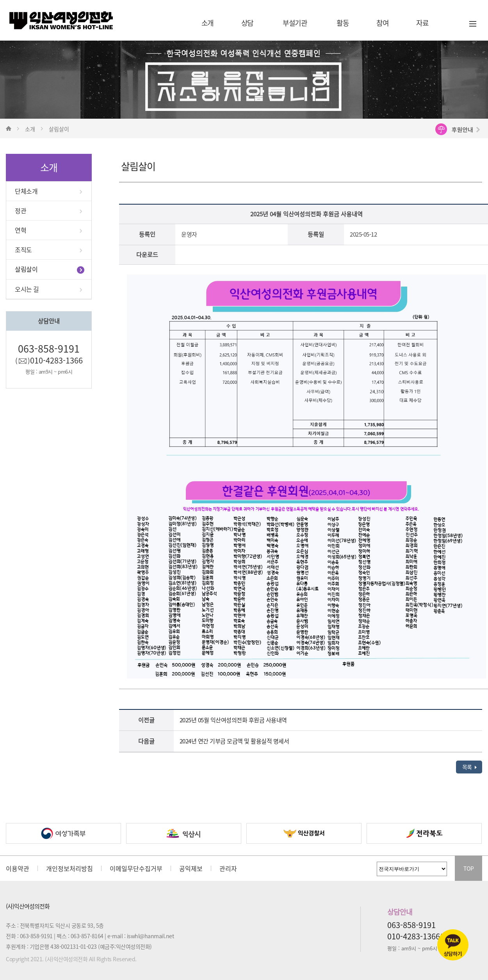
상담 (247, 23)
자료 (422, 23)
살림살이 (26, 269)
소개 (207, 23)
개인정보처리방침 (69, 868)
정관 (20, 210)
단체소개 (26, 191)
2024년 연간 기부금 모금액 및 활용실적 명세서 (234, 741)
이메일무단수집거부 (136, 868)
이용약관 (18, 868)
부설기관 (295, 23)
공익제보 (191, 868)
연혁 (20, 230)
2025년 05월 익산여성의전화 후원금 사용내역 (233, 720)
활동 (343, 23)
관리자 (228, 868)
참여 (382, 23)
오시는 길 (27, 289)
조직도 (23, 249)
